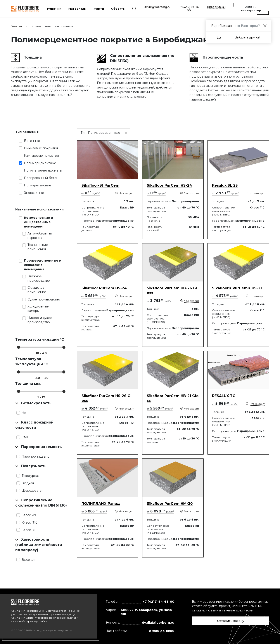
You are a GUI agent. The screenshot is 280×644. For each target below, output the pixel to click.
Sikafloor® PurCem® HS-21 (237, 288)
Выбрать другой (247, 37)
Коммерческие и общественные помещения (39, 222)
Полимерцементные (40, 163)
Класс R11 (29, 530)
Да (219, 37)
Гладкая (28, 483)
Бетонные (32, 141)
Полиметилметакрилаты (43, 170)
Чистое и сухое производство (40, 320)
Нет (25, 413)
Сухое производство (44, 299)
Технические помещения (38, 247)
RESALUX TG (224, 396)
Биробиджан (216, 7)
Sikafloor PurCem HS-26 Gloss (106, 398)
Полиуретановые (38, 185)
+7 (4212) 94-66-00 (189, 9)
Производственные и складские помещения (43, 265)
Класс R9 (29, 515)
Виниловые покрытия (41, 148)
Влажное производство (39, 278)
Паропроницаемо (36, 457)
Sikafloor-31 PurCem (100, 185)
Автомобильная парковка (40, 236)
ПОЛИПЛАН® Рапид (101, 504)
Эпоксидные (34, 193)
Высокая (28, 560)
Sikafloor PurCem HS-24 (169, 185)
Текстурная (31, 476)
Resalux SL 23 (225, 185)
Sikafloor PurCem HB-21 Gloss (173, 398)
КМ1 (25, 437)
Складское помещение (37, 290)
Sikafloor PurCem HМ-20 (170, 504)
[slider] (19, 347)
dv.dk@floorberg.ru (157, 7)
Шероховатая (32, 491)
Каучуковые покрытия (41, 156)
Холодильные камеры (38, 309)
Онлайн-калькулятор (251, 9)
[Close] (265, 26)
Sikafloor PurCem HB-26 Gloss (172, 291)
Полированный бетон (41, 178)
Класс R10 (30, 522)
